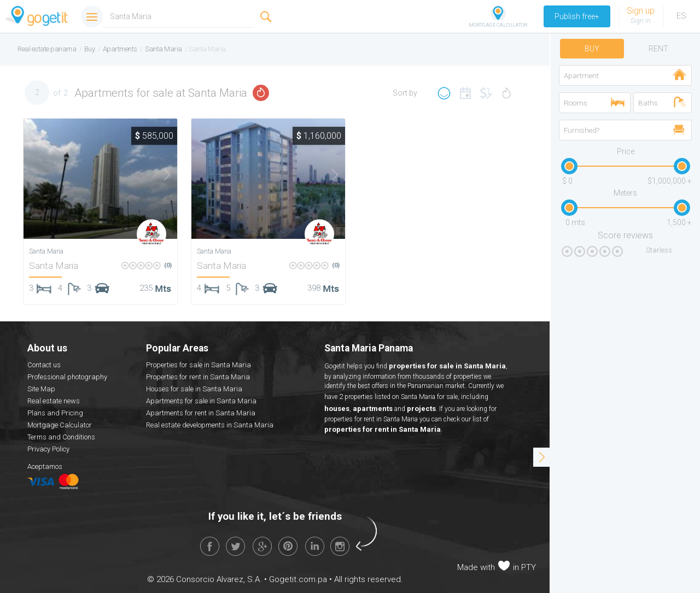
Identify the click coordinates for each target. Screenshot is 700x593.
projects (421, 409)
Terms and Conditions (61, 437)
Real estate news (54, 401)
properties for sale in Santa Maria (447, 366)
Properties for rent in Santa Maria (198, 377)
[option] (100, 179)
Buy (592, 49)
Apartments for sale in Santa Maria (201, 401)
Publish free (577, 16)
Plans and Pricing (55, 413)
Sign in (641, 21)
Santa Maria (54, 266)
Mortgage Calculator (60, 425)
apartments (373, 409)
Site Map (41, 389)
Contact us (44, 365)
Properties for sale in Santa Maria (199, 365)
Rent (658, 49)
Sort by (405, 93)
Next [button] (160, 175)
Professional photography (67, 377)
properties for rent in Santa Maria (383, 429)
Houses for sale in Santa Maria (194, 389)
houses (337, 409)
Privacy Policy (48, 449)
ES (681, 16)
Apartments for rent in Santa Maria (201, 413)
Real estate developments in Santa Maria (210, 425)
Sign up (641, 11)
